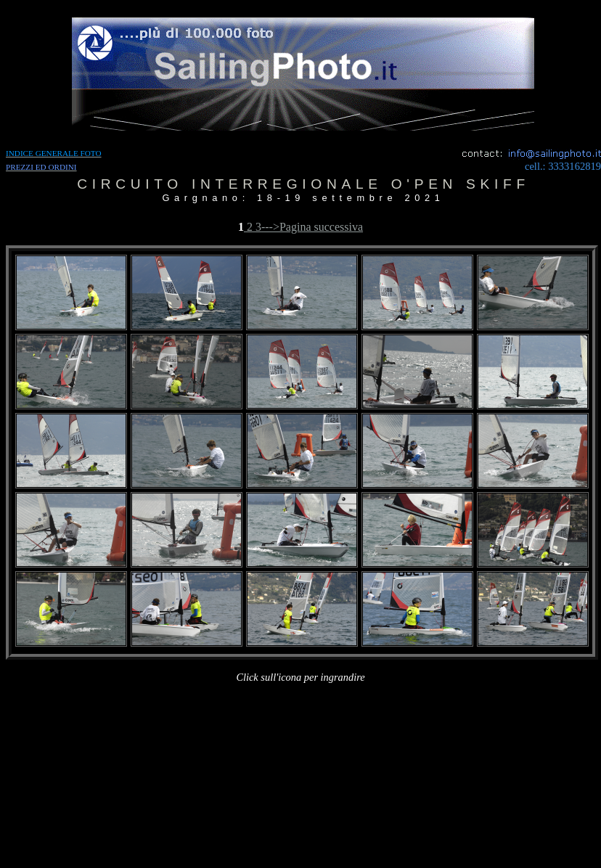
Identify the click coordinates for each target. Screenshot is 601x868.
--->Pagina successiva (312, 227)
